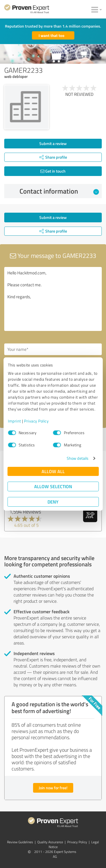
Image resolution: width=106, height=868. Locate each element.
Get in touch (53, 171)
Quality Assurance (50, 842)
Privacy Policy (36, 421)
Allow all (53, 471)
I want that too (52, 35)
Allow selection (53, 486)
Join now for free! (53, 788)
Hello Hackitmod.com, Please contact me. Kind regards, (53, 299)
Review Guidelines (20, 842)
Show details (78, 458)
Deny (53, 502)
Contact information (59, 191)
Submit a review (53, 143)
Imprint (15, 421)
